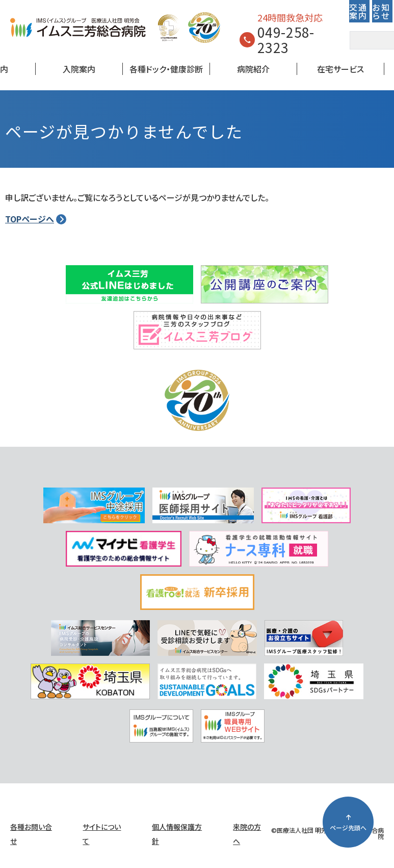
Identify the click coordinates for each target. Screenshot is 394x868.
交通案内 (358, 11)
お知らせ (381, 11)
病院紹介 (253, 69)
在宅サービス (340, 69)
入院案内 (79, 69)
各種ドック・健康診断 (166, 69)
